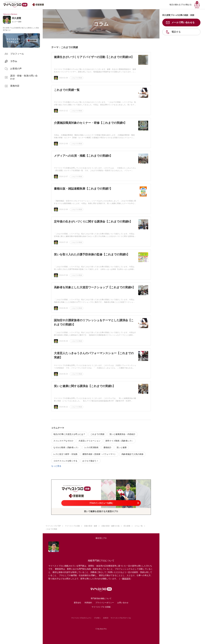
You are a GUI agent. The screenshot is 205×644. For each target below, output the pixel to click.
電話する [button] (176, 32)
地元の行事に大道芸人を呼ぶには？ (69, 434)
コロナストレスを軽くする (65, 461)
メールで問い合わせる (183, 22)
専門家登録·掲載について (101, 598)
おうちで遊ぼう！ (90, 461)
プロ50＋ (97, 618)
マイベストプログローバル (121, 618)
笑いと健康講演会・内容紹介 (122, 434)
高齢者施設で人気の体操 (132, 454)
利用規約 (88, 603)
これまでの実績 (77, 78)
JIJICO (106, 618)
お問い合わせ (123, 603)
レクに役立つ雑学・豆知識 (65, 454)
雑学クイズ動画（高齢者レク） (119, 441)
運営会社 (77, 603)
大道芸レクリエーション (89, 441)
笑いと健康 (122, 447)
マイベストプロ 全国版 (101, 607)
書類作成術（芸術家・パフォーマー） (99, 454)
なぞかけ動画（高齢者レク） (66, 447)
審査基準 (126, 579)
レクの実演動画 (91, 447)
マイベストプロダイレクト (81, 618)
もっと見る (56, 466)
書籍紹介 (107, 447)
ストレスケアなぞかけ (63, 441)
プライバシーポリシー (105, 603)
